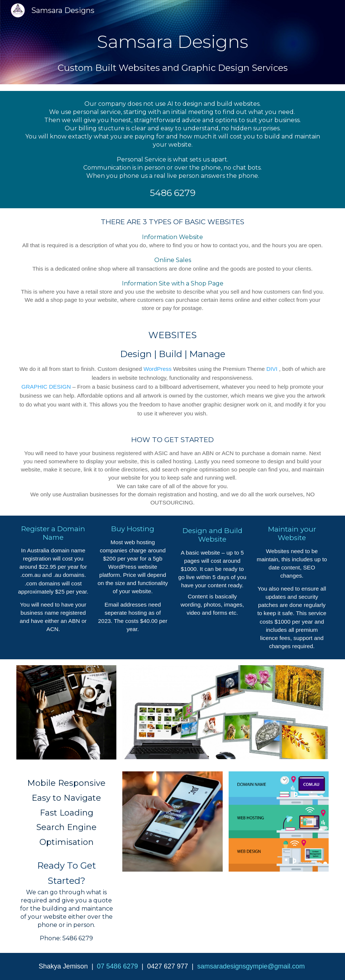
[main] (172, 42)
